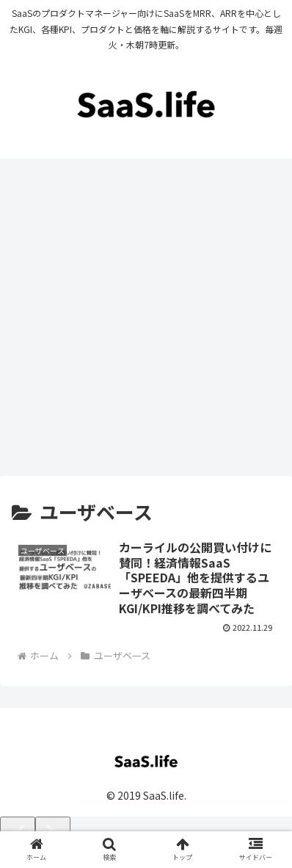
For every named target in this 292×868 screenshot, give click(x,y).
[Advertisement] (146, 322)
